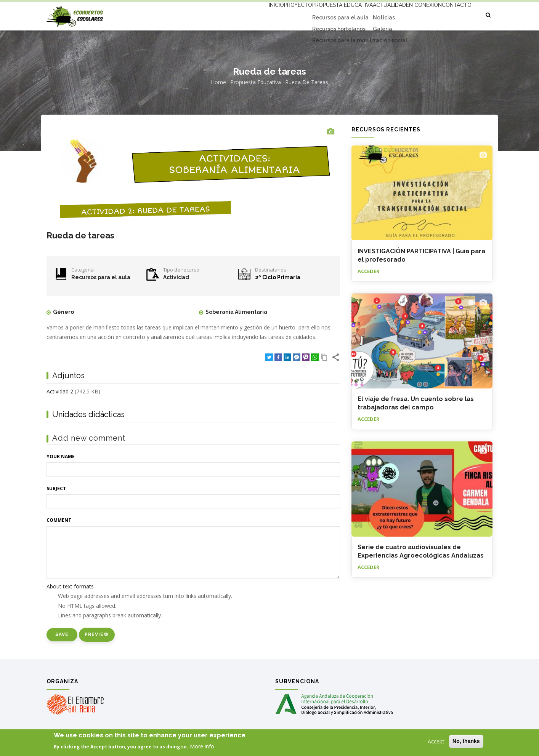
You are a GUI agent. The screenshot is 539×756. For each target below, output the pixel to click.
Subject (56, 488)
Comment (59, 520)
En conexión (413, 14)
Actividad (176, 277)
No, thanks (466, 742)
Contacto (453, 14)
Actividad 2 (60, 391)
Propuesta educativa (316, 14)
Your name (61, 456)
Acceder (368, 271)
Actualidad (371, 14)
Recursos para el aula (101, 277)
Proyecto (265, 14)
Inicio (235, 14)
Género (63, 312)
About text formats (70, 586)
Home (218, 82)
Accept (436, 742)
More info (202, 747)
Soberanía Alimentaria (236, 312)
